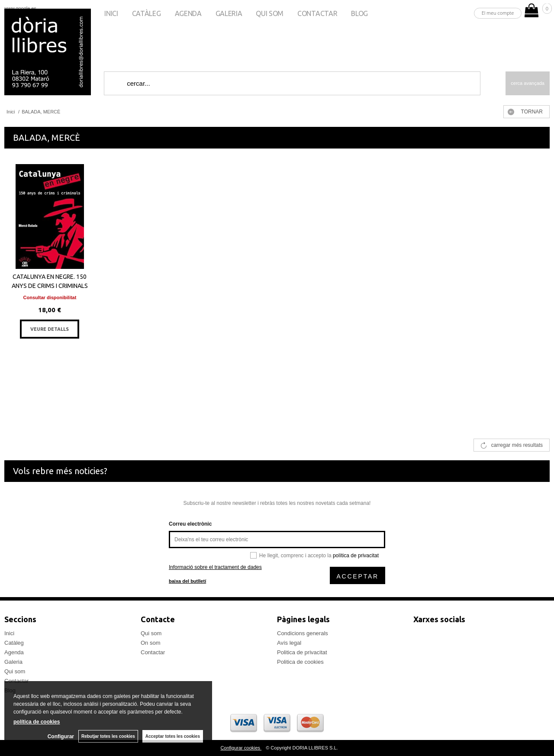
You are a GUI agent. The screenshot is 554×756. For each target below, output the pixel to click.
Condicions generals (303, 633)
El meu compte (498, 13)
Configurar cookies (241, 748)
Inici (111, 13)
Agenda (188, 13)
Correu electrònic (190, 524)
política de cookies (37, 722)
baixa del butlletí (187, 581)
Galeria (229, 13)
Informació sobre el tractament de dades (215, 567)
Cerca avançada (528, 83)
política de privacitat (356, 556)
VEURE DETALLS (50, 329)
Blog (359, 13)
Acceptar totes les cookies (173, 736)
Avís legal (289, 643)
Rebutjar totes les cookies (108, 736)
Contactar (317, 13)
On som (151, 643)
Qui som (270, 13)
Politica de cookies (300, 662)
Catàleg (147, 13)
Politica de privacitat (302, 652)
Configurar (61, 737)
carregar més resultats (517, 445)
